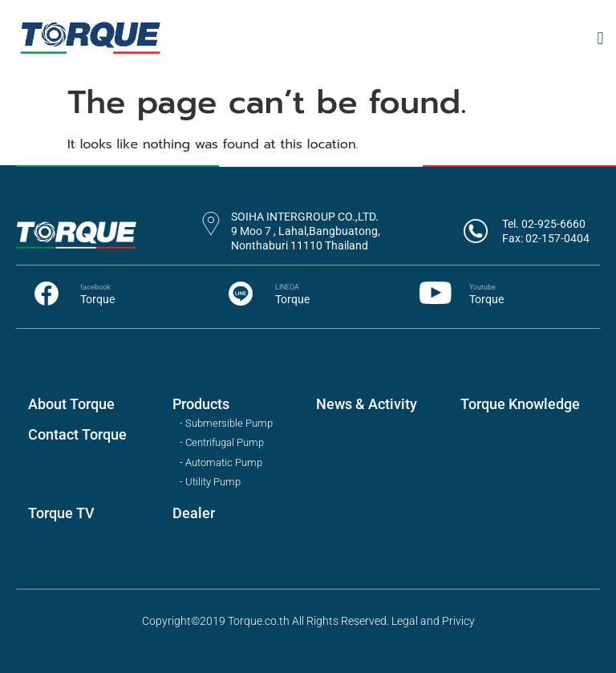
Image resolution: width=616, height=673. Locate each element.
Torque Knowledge (520, 404)
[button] (600, 38)
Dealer (194, 513)
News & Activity (367, 404)
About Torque (71, 404)
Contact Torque (77, 434)
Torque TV (61, 513)
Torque (97, 299)
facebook (95, 287)
